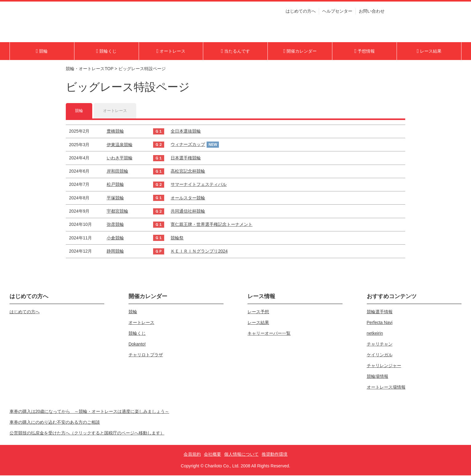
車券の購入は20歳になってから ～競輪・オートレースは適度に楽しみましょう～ (89, 412)
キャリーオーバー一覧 (269, 334)
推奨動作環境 (275, 455)
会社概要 (212, 455)
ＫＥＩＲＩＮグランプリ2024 (199, 252)
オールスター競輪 (188, 198)
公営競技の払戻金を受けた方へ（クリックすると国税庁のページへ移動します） (87, 434)
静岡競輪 (115, 252)
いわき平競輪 (120, 158)
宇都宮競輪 (117, 212)
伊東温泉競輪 (120, 145)
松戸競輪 (115, 185)
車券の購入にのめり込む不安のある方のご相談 (55, 423)
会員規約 (192, 455)
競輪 (79, 111)
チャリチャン (380, 345)
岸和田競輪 (117, 172)
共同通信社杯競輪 (188, 212)
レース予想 (258, 312)
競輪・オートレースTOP (89, 69)
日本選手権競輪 (186, 158)
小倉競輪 (115, 238)
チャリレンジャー (384, 366)
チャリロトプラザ (146, 355)
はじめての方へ (301, 13)
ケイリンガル (380, 355)
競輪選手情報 (380, 312)
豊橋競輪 (115, 132)
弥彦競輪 (115, 225)
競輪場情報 (378, 377)
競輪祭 (177, 238)
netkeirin (375, 334)
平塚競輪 (115, 198)
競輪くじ (137, 334)
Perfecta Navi (380, 323)
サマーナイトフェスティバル (199, 185)
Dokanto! (137, 345)
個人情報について (241, 455)
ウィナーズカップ (188, 145)
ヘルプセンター (337, 13)
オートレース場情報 (386, 388)
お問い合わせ (372, 13)
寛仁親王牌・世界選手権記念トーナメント (212, 225)
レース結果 (258, 323)
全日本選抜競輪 (186, 132)
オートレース (117, 111)
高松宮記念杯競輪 (188, 172)
